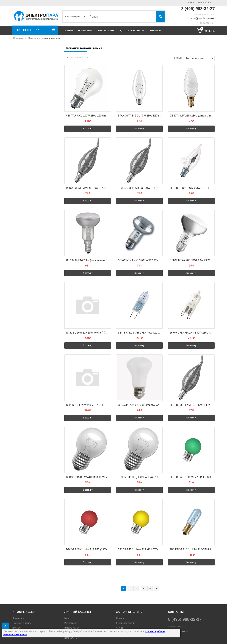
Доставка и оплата (132, 31)
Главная (68, 31)
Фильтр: (178, 58)
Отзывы (120, 618)
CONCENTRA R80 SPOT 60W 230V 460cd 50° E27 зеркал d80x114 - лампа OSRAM (192, 260)
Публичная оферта (126, 623)
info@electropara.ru (203, 18)
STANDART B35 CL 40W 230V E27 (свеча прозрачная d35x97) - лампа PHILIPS (140, 116)
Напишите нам (72, 638)
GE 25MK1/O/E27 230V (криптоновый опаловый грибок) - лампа (140, 405)
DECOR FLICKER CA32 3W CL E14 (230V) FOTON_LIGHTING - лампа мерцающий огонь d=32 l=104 (192, 188)
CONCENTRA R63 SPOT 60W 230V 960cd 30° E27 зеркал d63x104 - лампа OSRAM (140, 260)
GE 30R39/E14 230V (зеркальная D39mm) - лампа (88, 260)
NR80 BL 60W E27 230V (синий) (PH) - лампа (88, 333)
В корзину (88, 129)
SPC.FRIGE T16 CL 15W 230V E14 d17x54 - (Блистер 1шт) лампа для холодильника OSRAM (192, 549)
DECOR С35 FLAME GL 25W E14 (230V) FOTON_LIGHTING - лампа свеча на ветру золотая (192, 405)
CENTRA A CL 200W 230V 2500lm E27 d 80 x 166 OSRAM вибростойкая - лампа (88, 116)
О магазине (85, 31)
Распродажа (106, 31)
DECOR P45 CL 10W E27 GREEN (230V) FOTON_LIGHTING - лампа (192, 477)
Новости (17, 628)
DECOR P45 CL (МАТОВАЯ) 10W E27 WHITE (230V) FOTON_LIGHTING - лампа (88, 477)
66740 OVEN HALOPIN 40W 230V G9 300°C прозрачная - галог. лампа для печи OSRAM (192, 333)
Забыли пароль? (73, 628)
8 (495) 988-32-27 (198, 9)
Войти (191, 3)
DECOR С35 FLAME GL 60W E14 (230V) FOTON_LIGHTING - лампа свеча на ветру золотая (140, 188)
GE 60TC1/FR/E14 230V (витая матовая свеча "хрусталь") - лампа (192, 116)
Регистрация (204, 3)
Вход (67, 618)
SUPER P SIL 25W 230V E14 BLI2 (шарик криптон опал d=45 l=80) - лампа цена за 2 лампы (88, 405)
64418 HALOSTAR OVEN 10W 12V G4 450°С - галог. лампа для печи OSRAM (140, 333)
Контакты (156, 31)
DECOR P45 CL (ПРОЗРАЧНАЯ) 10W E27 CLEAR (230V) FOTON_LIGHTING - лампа (140, 477)
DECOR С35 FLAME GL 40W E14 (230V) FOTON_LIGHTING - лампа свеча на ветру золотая (88, 188)
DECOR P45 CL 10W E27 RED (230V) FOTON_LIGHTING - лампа (88, 549)
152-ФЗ (120, 628)
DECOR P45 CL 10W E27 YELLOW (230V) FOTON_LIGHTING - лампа (140, 549)
